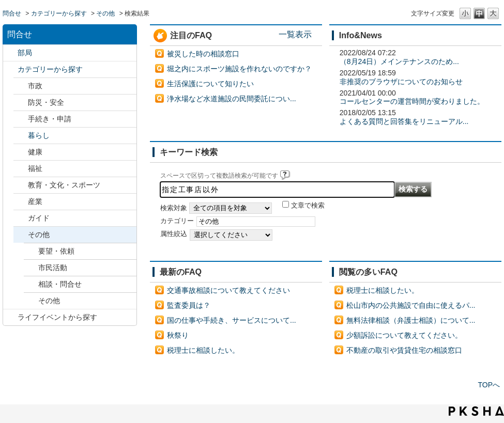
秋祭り (178, 335)
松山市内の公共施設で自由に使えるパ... (411, 305)
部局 (25, 53)
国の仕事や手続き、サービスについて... (232, 320)
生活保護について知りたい (210, 84)
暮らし (39, 135)
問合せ (12, 13)
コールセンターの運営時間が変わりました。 (412, 101)
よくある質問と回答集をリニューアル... (404, 121)
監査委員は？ (189, 305)
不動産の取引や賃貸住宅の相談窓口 (404, 350)
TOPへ (489, 385)
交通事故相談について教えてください (228, 290)
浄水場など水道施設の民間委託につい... (232, 99)
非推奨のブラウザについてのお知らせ (401, 82)
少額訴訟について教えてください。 (404, 335)
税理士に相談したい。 (203, 350)
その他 (105, 13)
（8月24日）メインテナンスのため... (399, 61)
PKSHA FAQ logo (476, 411)
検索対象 (174, 208)
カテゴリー (177, 221)
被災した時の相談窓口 (203, 54)
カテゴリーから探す (59, 13)
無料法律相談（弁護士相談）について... (411, 320)
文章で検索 (308, 206)
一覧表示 (295, 34)
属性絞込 (174, 234)
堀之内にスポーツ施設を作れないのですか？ (239, 69)
